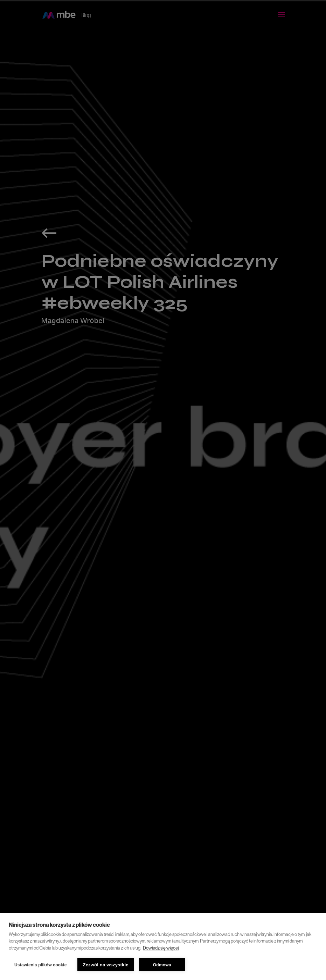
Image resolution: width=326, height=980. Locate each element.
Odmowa (162, 965)
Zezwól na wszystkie (106, 965)
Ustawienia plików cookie (41, 965)
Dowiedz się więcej (161, 948)
